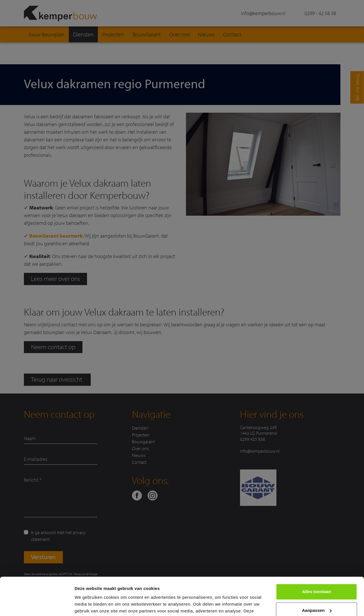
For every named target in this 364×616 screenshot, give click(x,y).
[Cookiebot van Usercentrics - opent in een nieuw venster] (37, 605)
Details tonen (88, 605)
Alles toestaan (317, 556)
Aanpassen (317, 575)
